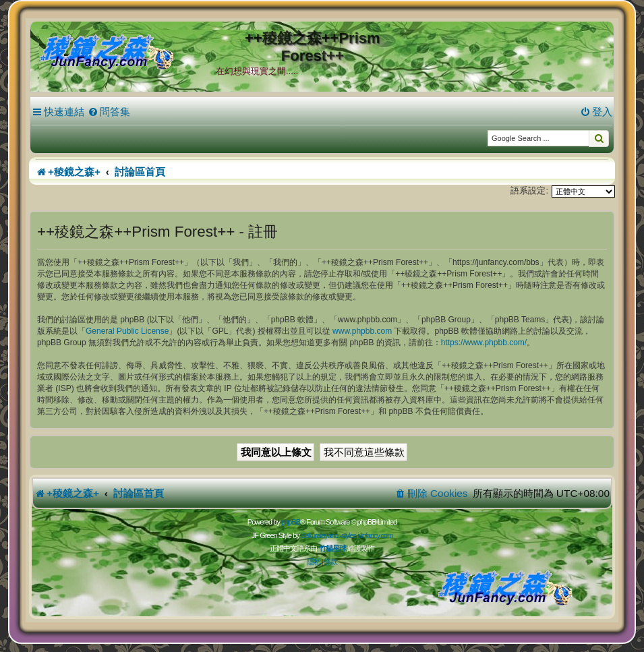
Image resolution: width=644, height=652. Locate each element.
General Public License (127, 331)
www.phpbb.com (362, 331)
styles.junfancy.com (367, 535)
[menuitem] (109, 112)
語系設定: (529, 190)
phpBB (291, 522)
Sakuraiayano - (321, 535)
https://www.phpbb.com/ (484, 343)
